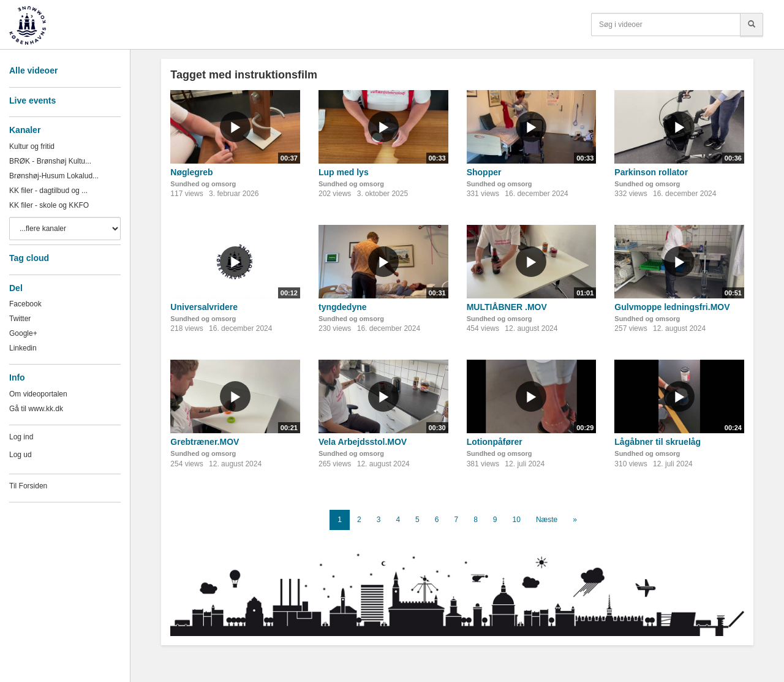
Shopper (484, 172)
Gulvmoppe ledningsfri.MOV (672, 307)
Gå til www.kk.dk (36, 409)
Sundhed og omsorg (203, 184)
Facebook (25, 304)
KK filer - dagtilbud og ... (48, 191)
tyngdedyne (343, 307)
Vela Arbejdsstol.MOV (363, 442)
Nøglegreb (191, 172)
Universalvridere (204, 307)
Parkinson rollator (651, 172)
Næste (547, 520)
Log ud (21, 455)
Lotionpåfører (495, 442)
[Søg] (752, 25)
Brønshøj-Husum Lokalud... (54, 176)
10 (517, 520)
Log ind (21, 437)
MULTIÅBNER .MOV (507, 307)
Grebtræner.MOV (205, 442)
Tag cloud (29, 258)
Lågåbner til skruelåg (658, 442)
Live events (32, 100)
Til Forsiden (28, 486)
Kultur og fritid (32, 146)
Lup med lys (344, 172)
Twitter (20, 319)
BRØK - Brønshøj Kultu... (50, 161)
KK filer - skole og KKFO (49, 205)
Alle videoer (33, 70)
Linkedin (23, 348)
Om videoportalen (38, 394)
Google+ (23, 333)
